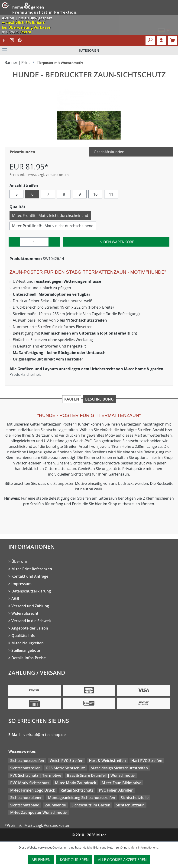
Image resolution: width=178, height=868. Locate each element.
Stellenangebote (26, 650)
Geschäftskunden (109, 152)
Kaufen (72, 399)
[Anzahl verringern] (14, 242)
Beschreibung (99, 399)
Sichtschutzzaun (130, 805)
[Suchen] (150, 40)
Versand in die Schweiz (31, 621)
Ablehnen (41, 860)
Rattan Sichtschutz (77, 790)
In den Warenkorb (117, 242)
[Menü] (89, 50)
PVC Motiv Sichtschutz (30, 783)
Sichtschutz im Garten (91, 805)
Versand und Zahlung (30, 606)
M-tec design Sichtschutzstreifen (119, 768)
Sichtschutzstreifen (27, 761)
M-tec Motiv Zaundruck (76, 783)
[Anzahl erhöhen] (54, 242)
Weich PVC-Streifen (66, 761)
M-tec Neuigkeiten (28, 643)
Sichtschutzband (25, 805)
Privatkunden (23, 152)
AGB (15, 599)
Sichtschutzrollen (25, 768)
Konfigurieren (74, 860)
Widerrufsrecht (25, 613)
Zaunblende (55, 805)
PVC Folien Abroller (116, 790)
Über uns (19, 561)
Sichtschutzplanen (26, 798)
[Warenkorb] (172, 40)
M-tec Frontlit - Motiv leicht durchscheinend (50, 216)
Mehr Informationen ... (145, 847)
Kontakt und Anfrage (30, 576)
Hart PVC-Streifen (147, 761)
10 (95, 194)
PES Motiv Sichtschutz (66, 768)
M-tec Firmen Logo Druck (33, 790)
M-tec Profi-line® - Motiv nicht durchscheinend (53, 226)
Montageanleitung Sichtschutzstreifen (82, 798)
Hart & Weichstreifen (107, 761)
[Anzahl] (34, 242)
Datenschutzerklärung (31, 591)
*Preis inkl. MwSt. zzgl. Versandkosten (39, 175)
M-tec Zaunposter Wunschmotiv (39, 812)
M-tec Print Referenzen (32, 569)
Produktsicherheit (25, 374)
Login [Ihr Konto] (161, 40)
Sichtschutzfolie (135, 798)
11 (111, 194)
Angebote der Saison (30, 628)
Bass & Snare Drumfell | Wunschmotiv (101, 775)
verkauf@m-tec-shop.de (45, 735)
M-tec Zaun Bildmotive (121, 783)
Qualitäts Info (23, 636)
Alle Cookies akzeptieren (122, 860)
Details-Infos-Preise (29, 658)
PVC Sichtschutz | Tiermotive (36, 775)
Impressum (21, 584)
